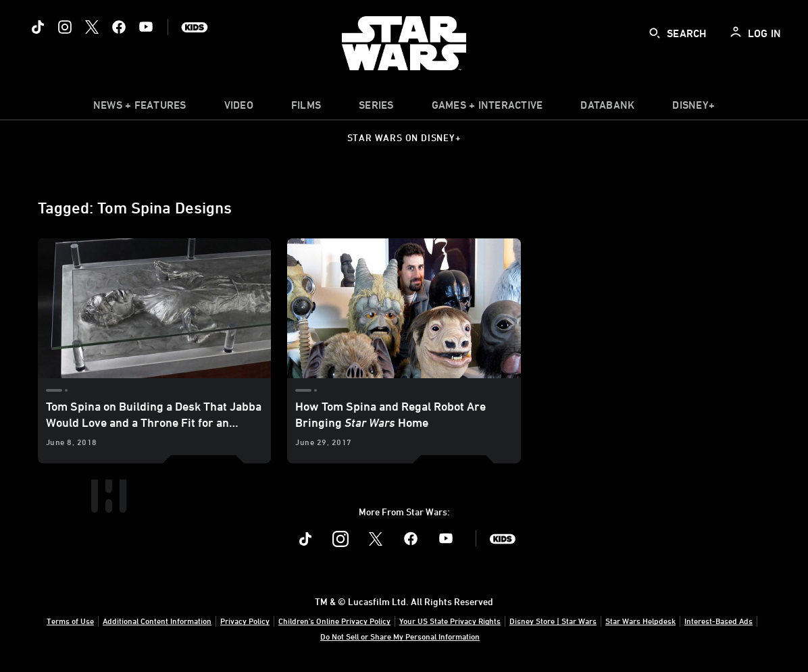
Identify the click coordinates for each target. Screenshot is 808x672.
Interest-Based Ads (718, 621)
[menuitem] (239, 108)
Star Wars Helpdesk (640, 621)
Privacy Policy (245, 621)
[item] (140, 108)
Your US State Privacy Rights (450, 621)
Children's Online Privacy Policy (334, 621)
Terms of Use (70, 621)
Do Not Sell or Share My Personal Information (400, 636)
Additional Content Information (157, 621)
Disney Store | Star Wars (553, 621)
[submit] (655, 33)
